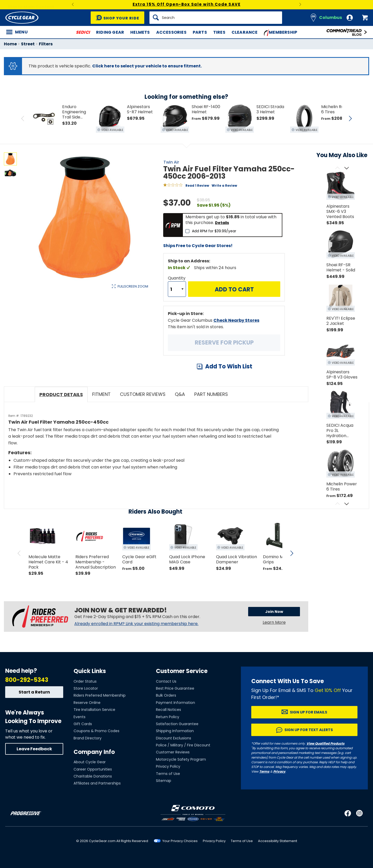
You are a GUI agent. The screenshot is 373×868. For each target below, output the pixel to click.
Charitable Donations (93, 776)
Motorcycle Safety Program (181, 759)
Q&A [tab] (180, 394)
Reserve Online (87, 703)
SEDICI (83, 32)
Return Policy (168, 717)
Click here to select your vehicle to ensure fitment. (147, 66)
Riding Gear (110, 32)
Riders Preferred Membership (100, 695)
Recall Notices (168, 710)
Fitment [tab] (101, 394)
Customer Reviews (173, 752)
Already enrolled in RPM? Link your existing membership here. (136, 624)
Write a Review (224, 185)
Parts (200, 32)
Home (10, 44)
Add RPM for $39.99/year (214, 231)
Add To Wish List (229, 366)
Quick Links (90, 671)
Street (28, 44)
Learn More (274, 622)
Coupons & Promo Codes (96, 731)
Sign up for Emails (309, 712)
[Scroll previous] (337, 168)
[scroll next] (292, 553)
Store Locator (86, 688)
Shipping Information (175, 731)
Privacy (279, 771)
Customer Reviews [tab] (143, 394)
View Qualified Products (325, 743)
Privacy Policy (168, 766)
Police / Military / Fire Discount (183, 745)
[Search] (216, 18)
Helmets (140, 32)
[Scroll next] (346, 168)
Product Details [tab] (61, 394)
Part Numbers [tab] (211, 394)
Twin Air (171, 162)
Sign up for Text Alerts (309, 730)
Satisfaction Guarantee (177, 724)
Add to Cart (234, 289)
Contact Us (166, 681)
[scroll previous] (19, 553)
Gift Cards (83, 724)
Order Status (85, 681)
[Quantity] (177, 289)
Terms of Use (168, 774)
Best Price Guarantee (175, 688)
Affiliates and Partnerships (97, 783)
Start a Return (34, 692)
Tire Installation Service (94, 710)
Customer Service (182, 671)
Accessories (171, 32)
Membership (281, 33)
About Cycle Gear (90, 762)
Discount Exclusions (174, 738)
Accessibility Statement (278, 841)
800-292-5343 (27, 680)
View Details (84, 341)
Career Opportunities (93, 769)
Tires (219, 32)
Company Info (94, 752)
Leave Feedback (34, 749)
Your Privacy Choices (180, 841)
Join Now (274, 612)
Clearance (245, 32)
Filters (46, 44)
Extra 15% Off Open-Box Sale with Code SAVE (187, 4)
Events (80, 717)
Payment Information (175, 703)
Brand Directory (88, 738)
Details (222, 223)
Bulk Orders (166, 695)
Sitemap (164, 781)
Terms (264, 771)
